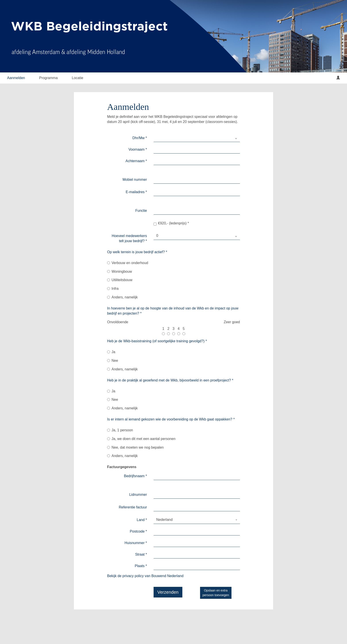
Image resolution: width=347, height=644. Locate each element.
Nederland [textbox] (164, 520)
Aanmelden (16, 78)
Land (142, 520)
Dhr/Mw (140, 138)
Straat (141, 554)
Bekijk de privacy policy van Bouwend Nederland (145, 576)
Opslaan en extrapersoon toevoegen (216, 593)
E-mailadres (136, 192)
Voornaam (138, 149)
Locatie (78, 78)
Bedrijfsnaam (135, 476)
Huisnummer (136, 543)
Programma (48, 78)
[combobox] (197, 520)
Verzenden (168, 592)
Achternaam (136, 161)
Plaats (141, 566)
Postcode (138, 531)
